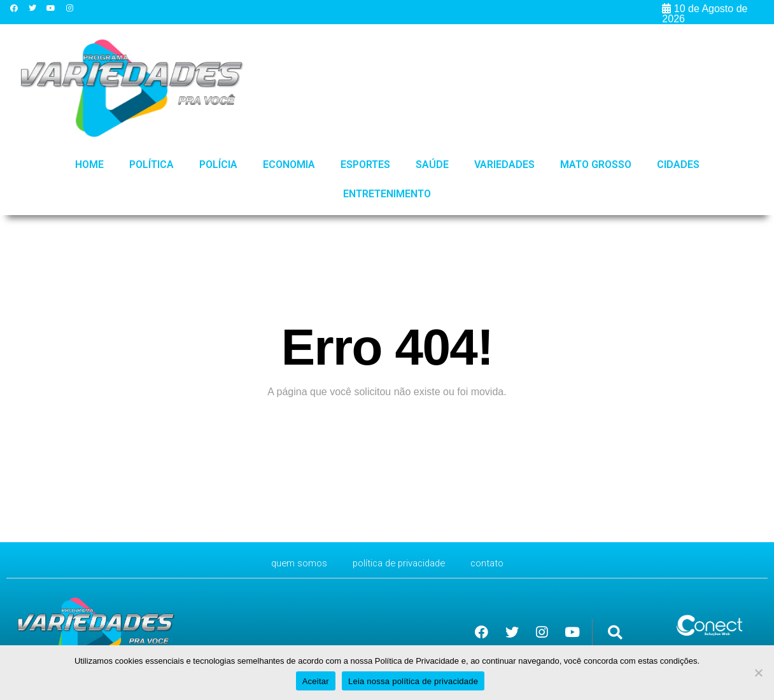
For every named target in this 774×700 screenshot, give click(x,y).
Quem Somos (293, 563)
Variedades (504, 164)
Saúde (432, 164)
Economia (289, 164)
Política (151, 164)
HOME (89, 164)
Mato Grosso (596, 164)
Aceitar (316, 681)
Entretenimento (387, 194)
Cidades (678, 164)
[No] (758, 673)
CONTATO (493, 563)
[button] (615, 632)
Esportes (365, 164)
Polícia (218, 164)
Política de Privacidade (399, 563)
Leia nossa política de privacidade (413, 681)
